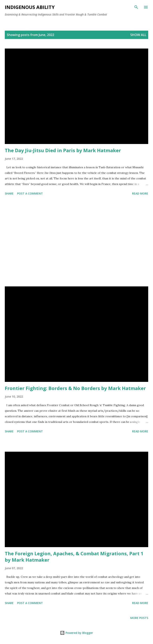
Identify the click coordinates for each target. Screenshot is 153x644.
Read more (140, 193)
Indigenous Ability (30, 7)
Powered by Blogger (76, 633)
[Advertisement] (76, 242)
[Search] (136, 7)
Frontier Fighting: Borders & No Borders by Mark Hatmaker (75, 388)
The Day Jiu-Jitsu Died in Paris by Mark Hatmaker (63, 150)
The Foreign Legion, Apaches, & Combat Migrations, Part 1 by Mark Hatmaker (74, 557)
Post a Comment (30, 193)
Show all (138, 35)
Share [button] (9, 193)
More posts (139, 618)
